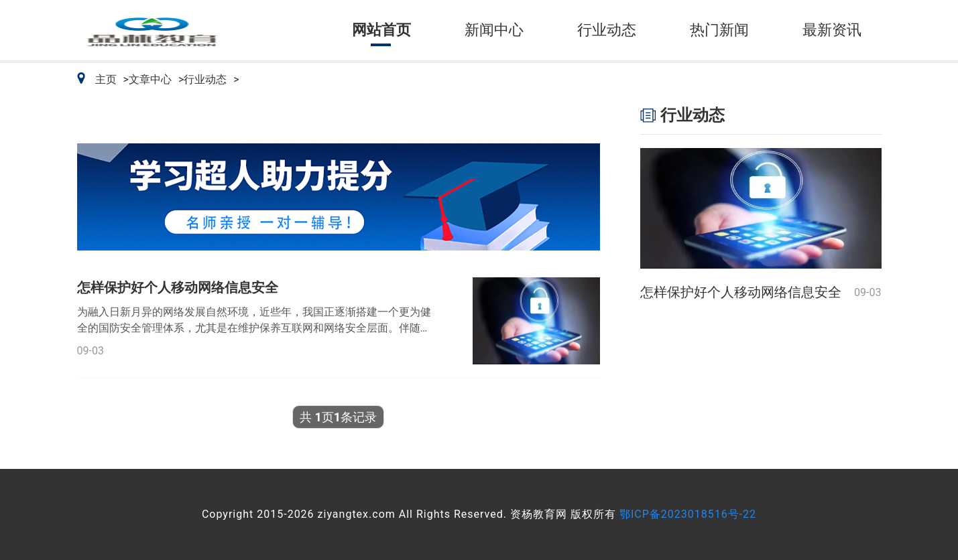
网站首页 (381, 30)
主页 (106, 79)
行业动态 (607, 30)
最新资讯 (832, 30)
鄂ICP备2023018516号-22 (688, 514)
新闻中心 (494, 30)
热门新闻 (719, 30)
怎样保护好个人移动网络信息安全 (178, 287)
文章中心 (150, 79)
